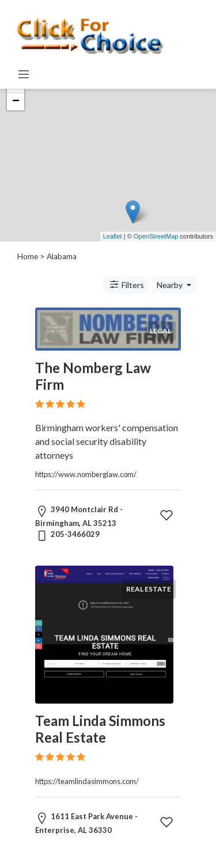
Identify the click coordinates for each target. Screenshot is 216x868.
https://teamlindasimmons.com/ (87, 781)
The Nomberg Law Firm (93, 376)
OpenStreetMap (156, 236)
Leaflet (113, 236)
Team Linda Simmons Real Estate (100, 729)
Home (28, 256)
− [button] (16, 102)
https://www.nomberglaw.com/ (86, 474)
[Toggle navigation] (24, 74)
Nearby (170, 285)
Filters (126, 285)
